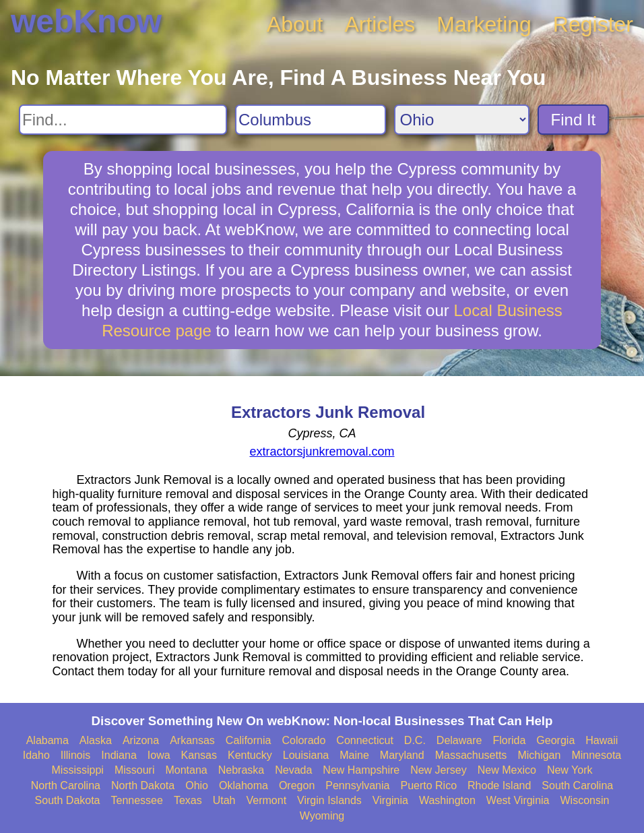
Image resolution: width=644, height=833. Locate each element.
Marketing (484, 24)
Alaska (96, 740)
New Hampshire (361, 770)
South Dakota (68, 800)
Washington (447, 800)
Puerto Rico (428, 785)
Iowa (159, 755)
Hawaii (602, 740)
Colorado (303, 740)
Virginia (390, 800)
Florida (509, 740)
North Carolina (66, 785)
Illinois (75, 755)
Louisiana (306, 755)
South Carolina (577, 785)
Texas (188, 800)
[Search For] (123, 120)
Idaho (36, 755)
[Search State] (462, 120)
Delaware (459, 740)
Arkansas (192, 740)
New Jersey (439, 770)
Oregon (297, 785)
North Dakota (143, 785)
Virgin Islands (329, 800)
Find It (574, 120)
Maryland (402, 755)
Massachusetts (471, 755)
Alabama (47, 740)
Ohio (197, 785)
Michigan (539, 755)
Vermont (267, 800)
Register (593, 24)
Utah (224, 800)
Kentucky (250, 755)
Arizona (141, 740)
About (295, 24)
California (249, 740)
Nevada (293, 770)
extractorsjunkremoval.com (322, 452)
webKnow (86, 21)
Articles (380, 24)
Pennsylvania (357, 785)
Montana (186, 770)
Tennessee (137, 800)
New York (570, 770)
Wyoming (322, 816)
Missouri (135, 770)
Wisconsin (585, 800)
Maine (354, 755)
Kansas (199, 755)
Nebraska (241, 770)
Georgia (555, 740)
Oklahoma (244, 785)
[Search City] (311, 120)
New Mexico (507, 770)
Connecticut (365, 740)
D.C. (415, 740)
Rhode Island (499, 785)
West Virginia (518, 800)
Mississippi (78, 770)
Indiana (119, 755)
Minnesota (596, 755)
